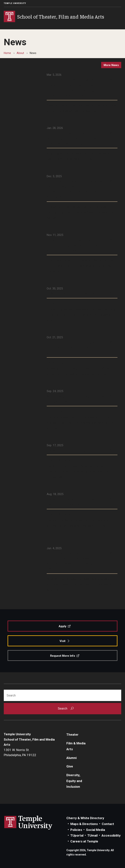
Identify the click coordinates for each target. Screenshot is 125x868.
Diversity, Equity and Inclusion (74, 781)
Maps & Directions (84, 824)
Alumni (71, 758)
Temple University (15, 3)
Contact (108, 824)
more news (111, 65)
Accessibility (111, 835)
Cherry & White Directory (85, 818)
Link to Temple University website (28, 823)
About (20, 53)
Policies (76, 830)
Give (70, 766)
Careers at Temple (84, 841)
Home (7, 53)
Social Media (95, 830)
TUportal (77, 835)
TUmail (92, 835)
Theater (72, 735)
